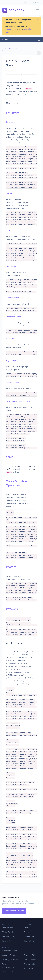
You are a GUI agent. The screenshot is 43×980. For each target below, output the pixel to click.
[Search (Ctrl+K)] (39, 53)
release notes (10, 29)
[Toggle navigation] (38, 10)
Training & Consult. (10, 960)
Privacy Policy (30, 964)
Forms (27, 932)
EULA (26, 951)
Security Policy (30, 969)
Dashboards (29, 937)
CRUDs (27, 928)
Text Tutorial (8, 928)
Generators (29, 941)
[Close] (38, 19)
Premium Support (10, 951)
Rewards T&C (30, 955)
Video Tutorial (8, 932)
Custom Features (10, 955)
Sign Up (36, 3)
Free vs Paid (7, 941)
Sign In (27, 3)
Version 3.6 (9, 48)
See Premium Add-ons (14, 911)
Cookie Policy (30, 960)
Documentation (9, 937)
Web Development (10, 972)
